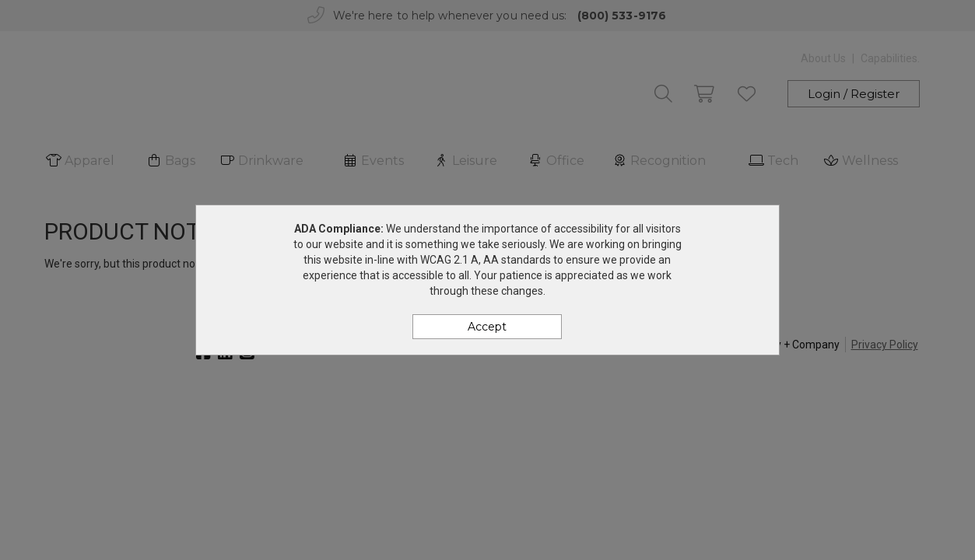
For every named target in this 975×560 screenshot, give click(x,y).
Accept (487, 327)
